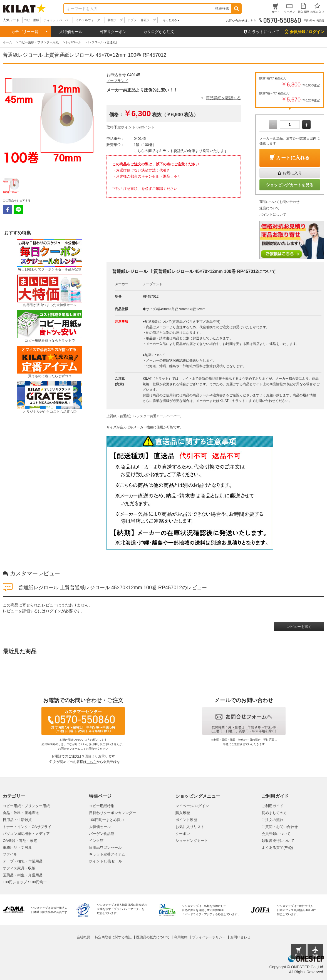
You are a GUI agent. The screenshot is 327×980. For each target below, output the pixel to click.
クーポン (183, 834)
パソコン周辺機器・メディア (26, 834)
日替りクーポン (113, 32)
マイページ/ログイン (192, 806)
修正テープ (148, 20)
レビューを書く (299, 627)
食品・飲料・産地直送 (21, 813)
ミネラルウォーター (89, 20)
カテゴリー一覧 (25, 32)
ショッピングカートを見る (290, 185)
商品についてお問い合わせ (279, 202)
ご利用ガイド (272, 806)
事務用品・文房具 (17, 848)
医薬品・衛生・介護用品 (23, 875)
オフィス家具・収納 (19, 868)
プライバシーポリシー (209, 937)
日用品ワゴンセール (105, 848)
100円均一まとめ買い (106, 820)
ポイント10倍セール (105, 861)
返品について (269, 208)
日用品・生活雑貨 (17, 820)
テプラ (132, 20)
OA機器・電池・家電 (20, 841)
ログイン (53, 611)
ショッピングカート (192, 841)
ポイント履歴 (186, 820)
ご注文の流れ (272, 820)
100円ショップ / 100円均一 (25, 882)
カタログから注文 (159, 32)
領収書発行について (278, 841)
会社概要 (83, 937)
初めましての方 (274, 813)
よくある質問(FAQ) (277, 848)
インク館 (96, 841)
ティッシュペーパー (57, 20)
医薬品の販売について (153, 937)
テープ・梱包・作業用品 (23, 861)
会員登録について (276, 834)
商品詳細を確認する (223, 98)
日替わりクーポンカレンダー (112, 813)
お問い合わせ (240, 937)
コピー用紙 (32, 20)
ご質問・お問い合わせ (280, 827)
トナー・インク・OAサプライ (27, 827)
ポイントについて (273, 215)
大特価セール (71, 32)
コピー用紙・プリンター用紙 (26, 806)
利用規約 (181, 937)
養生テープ (115, 20)
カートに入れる (293, 158)
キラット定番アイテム (107, 854)
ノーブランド (117, 81)
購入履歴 (183, 813)
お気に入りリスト (190, 827)
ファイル (10, 854)
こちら (91, 762)
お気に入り (292, 173)
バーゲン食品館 (102, 834)
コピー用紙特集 (102, 806)
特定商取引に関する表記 (113, 937)
